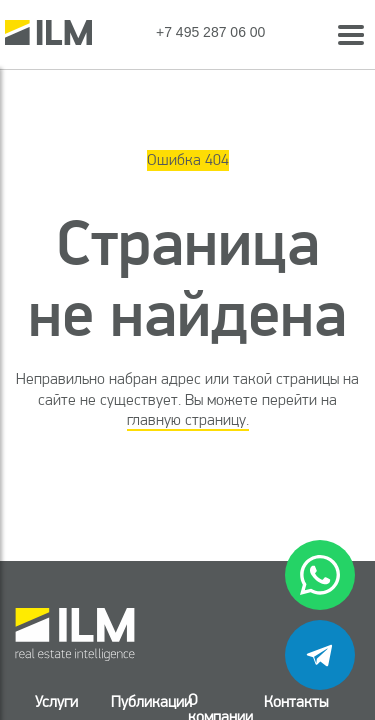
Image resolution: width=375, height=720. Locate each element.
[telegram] (320, 655)
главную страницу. (188, 419)
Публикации (136, 701)
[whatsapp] (320, 575)
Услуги (56, 701)
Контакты (296, 701)
